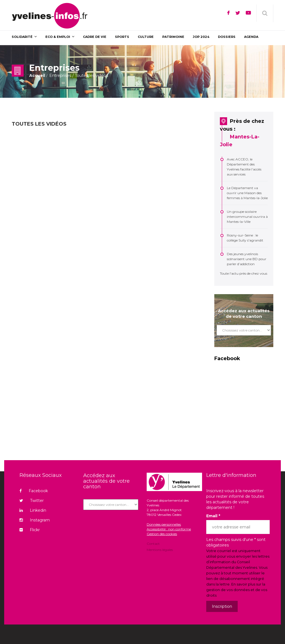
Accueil (37, 75)
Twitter (32, 501)
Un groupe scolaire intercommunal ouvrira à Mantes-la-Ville (247, 217)
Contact (153, 544)
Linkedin (33, 510)
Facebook (34, 491)
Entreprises (60, 75)
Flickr (30, 530)
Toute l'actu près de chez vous (244, 273)
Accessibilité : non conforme (169, 529)
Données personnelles (164, 524)
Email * (213, 516)
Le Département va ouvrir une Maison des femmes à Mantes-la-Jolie (247, 193)
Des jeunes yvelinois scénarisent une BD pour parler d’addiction (247, 259)
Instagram (35, 520)
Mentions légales (160, 549)
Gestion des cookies (162, 534)
